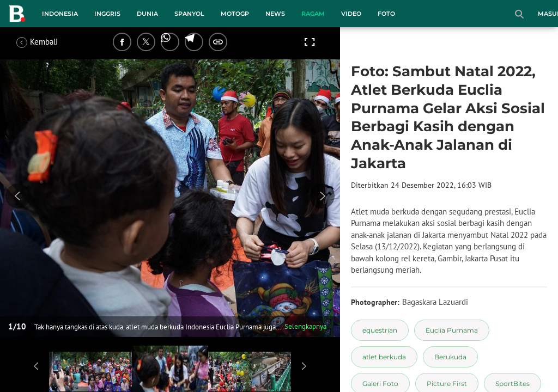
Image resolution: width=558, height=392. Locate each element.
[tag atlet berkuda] (384, 357)
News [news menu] (275, 14)
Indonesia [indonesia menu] (60, 14)
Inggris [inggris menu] (107, 14)
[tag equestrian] (380, 330)
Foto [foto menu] (386, 14)
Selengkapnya (305, 326)
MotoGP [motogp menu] (235, 14)
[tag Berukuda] (450, 357)
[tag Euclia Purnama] (452, 330)
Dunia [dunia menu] (147, 14)
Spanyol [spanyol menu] (189, 14)
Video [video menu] (351, 14)
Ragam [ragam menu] (313, 14)
